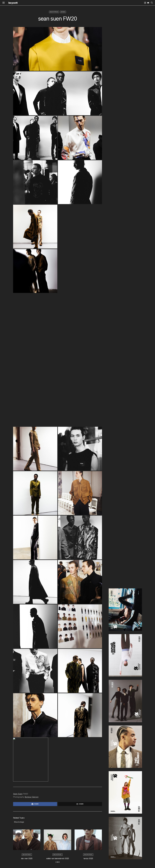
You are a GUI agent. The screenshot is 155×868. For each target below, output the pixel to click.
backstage (54, 12)
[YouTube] (148, 3)
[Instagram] (145, 3)
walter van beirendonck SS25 (57, 858)
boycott (13, 3)
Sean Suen (18, 794)
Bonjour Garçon (32, 797)
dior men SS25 (27, 858)
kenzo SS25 (88, 858)
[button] (56, 862)
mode (63, 12)
